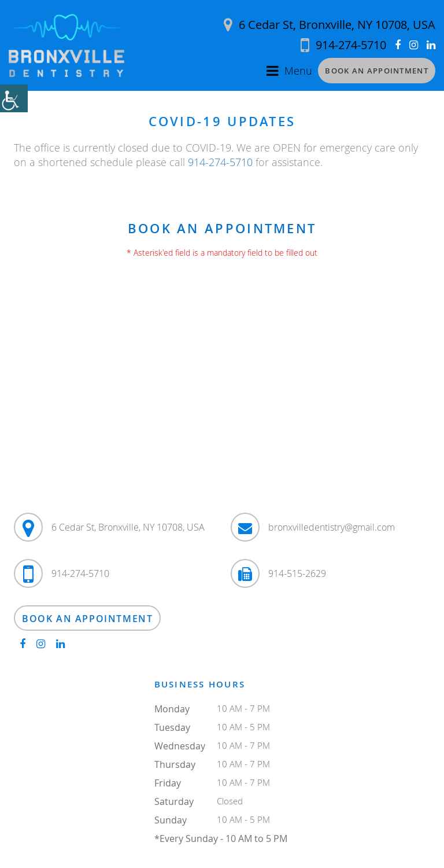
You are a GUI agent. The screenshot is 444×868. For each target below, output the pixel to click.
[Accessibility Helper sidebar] (14, 98)
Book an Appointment (377, 71)
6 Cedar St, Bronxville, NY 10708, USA (330, 25)
